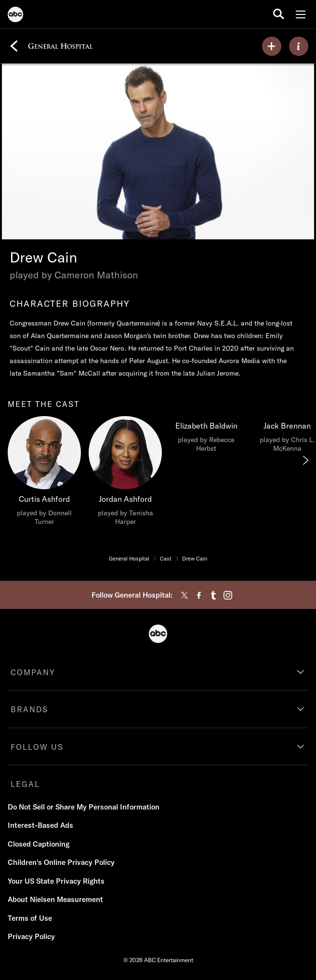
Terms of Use (30, 918)
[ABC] (15, 16)
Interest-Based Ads (40, 825)
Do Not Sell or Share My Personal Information (84, 807)
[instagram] (228, 595)
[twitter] (184, 595)
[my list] (272, 46)
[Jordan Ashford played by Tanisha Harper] (125, 473)
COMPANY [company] (33, 672)
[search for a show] (279, 14)
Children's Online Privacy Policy (61, 862)
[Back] (14, 46)
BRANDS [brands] (29, 709)
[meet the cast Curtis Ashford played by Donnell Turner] (44, 473)
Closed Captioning (39, 844)
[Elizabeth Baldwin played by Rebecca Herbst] (206, 437)
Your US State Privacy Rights (56, 881)
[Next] (305, 460)
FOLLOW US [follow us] (37, 747)
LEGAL (25, 784)
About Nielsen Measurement (55, 899)
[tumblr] (213, 595)
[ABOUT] (299, 46)
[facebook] (199, 595)
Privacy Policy (31, 936)
